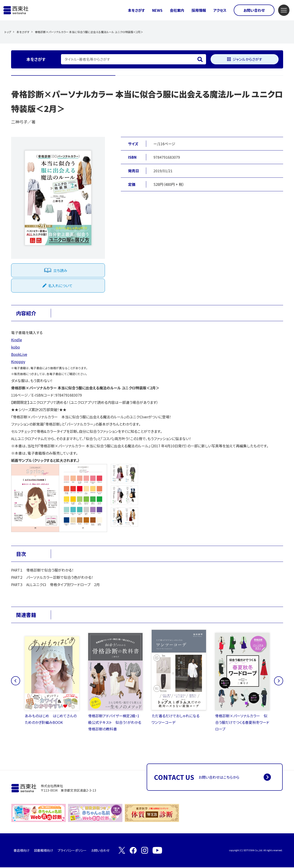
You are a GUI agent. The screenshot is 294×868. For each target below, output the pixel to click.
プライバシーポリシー (72, 851)
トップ (8, 32)
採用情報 (199, 10)
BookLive (19, 354)
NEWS (157, 10)
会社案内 (177, 10)
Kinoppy (18, 361)
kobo (16, 347)
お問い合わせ (254, 10)
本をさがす (136, 10)
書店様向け (22, 851)
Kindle (17, 340)
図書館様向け (44, 851)
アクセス (220, 10)
